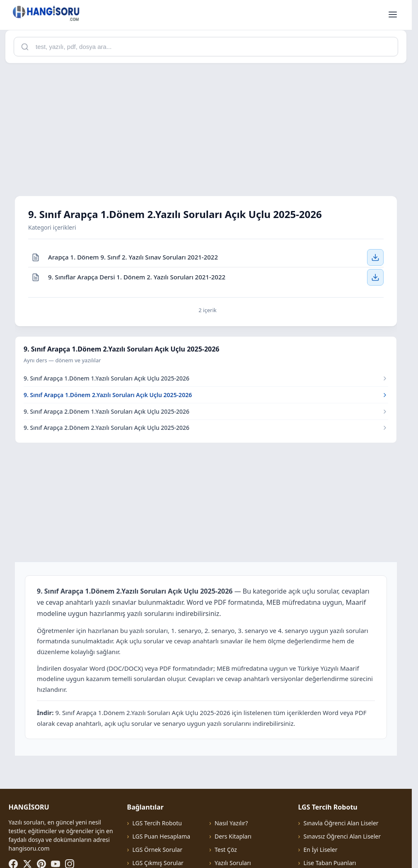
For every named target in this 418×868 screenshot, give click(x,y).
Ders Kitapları (233, 836)
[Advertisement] (209, 128)
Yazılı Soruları (233, 863)
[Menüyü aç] (393, 15)
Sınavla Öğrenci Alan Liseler (341, 823)
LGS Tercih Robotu (157, 823)
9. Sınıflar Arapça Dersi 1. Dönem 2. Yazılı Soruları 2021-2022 (137, 277)
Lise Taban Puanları (330, 863)
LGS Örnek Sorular (157, 850)
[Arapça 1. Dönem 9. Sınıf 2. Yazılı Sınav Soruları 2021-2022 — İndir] (375, 257)
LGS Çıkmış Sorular (158, 863)
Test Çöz (226, 850)
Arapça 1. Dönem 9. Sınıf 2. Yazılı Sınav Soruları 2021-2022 (133, 257)
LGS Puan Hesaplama (161, 836)
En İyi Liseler (320, 850)
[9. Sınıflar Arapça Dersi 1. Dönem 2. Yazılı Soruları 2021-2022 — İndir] (375, 277)
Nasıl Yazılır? (231, 823)
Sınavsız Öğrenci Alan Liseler (342, 836)
